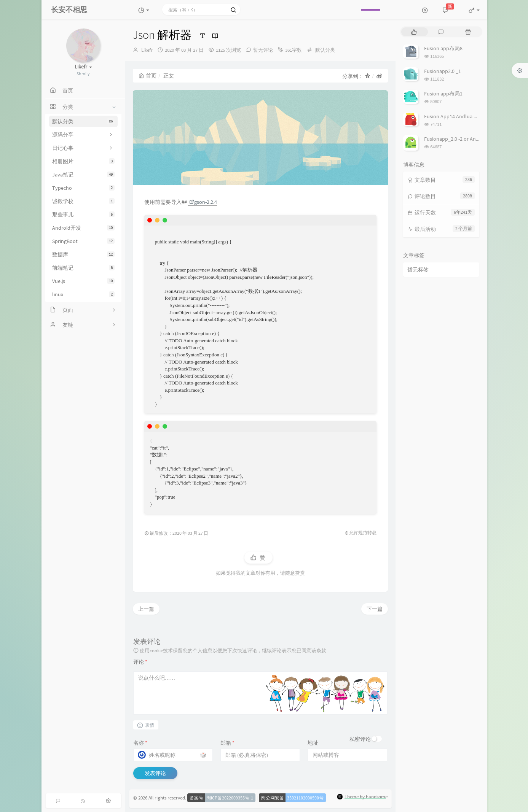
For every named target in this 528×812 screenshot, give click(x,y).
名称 (140, 743)
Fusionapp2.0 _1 (443, 71)
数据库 (83, 254)
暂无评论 (263, 50)
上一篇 (146, 609)
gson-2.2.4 (203, 202)
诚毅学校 (83, 201)
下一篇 (375, 609)
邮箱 (227, 743)
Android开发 (83, 228)
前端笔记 (83, 268)
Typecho (83, 188)
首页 (148, 76)
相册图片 (83, 161)
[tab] (414, 32)
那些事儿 (83, 215)
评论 (140, 662)
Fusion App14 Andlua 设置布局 (459, 116)
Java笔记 (83, 175)
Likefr (147, 50)
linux (83, 294)
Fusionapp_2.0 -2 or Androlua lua (462, 139)
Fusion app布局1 (443, 94)
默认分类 (83, 121)
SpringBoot (83, 241)
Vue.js (83, 281)
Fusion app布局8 (443, 48)
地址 (313, 743)
